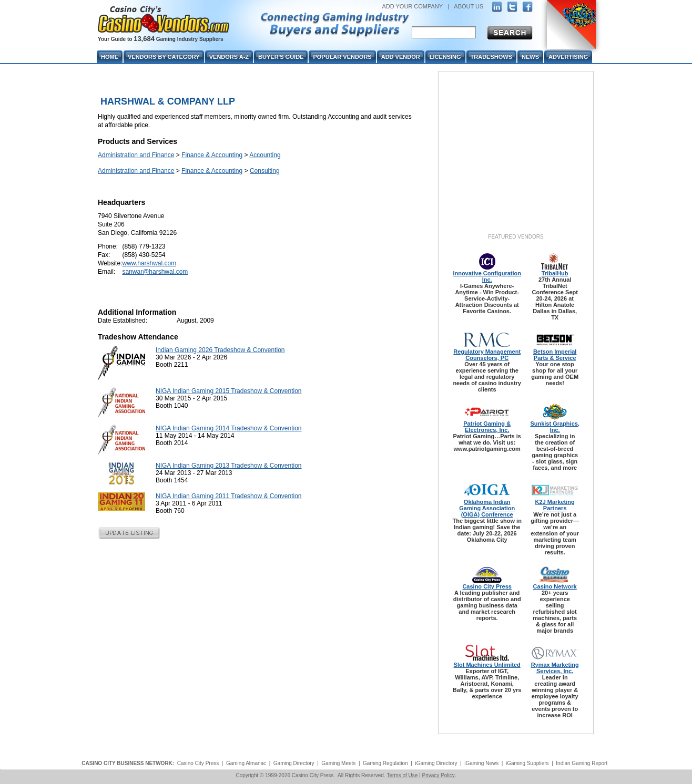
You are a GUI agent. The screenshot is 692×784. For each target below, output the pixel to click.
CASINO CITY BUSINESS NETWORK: (128, 763)
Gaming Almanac (246, 763)
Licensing (445, 57)
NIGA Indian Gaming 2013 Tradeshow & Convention (229, 466)
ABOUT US (469, 6)
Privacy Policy (438, 775)
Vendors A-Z (229, 57)
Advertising (568, 57)
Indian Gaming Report (582, 763)
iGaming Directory (436, 763)
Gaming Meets (338, 763)
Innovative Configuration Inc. (487, 276)
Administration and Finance (136, 155)
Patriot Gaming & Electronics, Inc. (487, 427)
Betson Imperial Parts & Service (555, 355)
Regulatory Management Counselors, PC (487, 355)
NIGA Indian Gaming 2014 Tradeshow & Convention (229, 428)
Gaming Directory (294, 763)
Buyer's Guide (281, 57)
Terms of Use (402, 775)
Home (110, 57)
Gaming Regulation (385, 763)
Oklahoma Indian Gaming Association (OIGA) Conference (487, 508)
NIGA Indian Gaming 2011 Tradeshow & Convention (229, 496)
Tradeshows (491, 57)
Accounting (265, 155)
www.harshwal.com (149, 263)
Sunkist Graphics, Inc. (555, 427)
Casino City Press (487, 586)
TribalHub (555, 273)
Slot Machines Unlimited (487, 665)
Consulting (265, 171)
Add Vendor (401, 57)
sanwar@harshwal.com (155, 272)
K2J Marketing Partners (555, 505)
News (530, 57)
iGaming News (481, 763)
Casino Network (555, 586)
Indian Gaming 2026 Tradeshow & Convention (220, 350)
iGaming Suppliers (527, 763)
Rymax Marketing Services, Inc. (555, 668)
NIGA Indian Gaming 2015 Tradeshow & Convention (229, 391)
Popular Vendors (342, 57)
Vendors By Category (164, 57)
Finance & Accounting (212, 155)
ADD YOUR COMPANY (412, 6)
